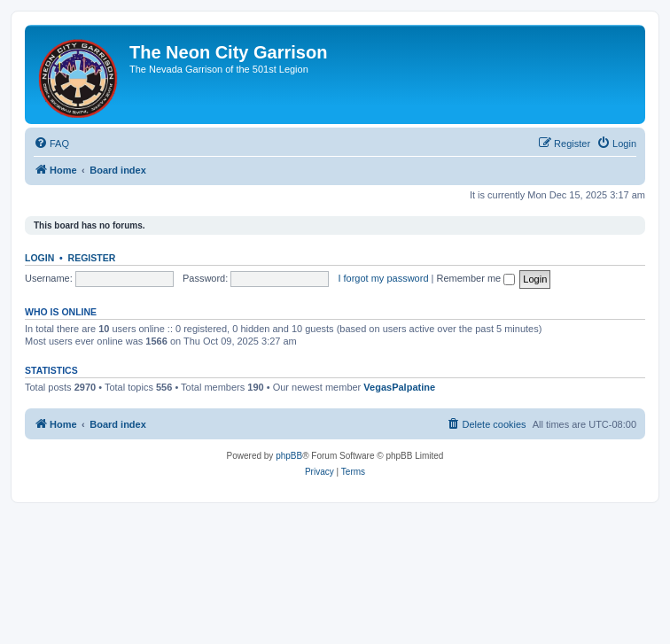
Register (92, 258)
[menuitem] (51, 144)
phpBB (289, 456)
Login (39, 258)
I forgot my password (383, 278)
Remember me (475, 278)
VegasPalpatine (399, 387)
